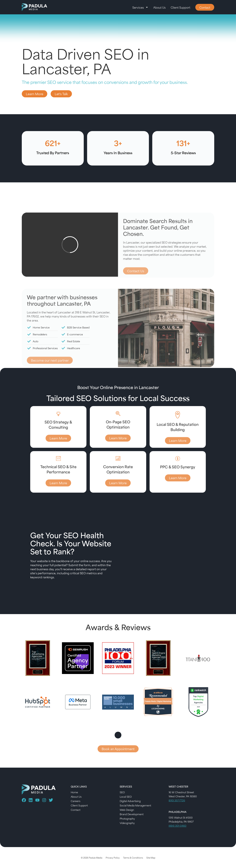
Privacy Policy (113, 858)
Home (74, 792)
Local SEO (126, 797)
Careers (76, 801)
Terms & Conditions (133, 858)
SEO (122, 792)
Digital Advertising (130, 801)
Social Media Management (135, 805)
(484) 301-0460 (178, 826)
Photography (127, 818)
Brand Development (132, 814)
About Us (159, 7)
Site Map (151, 858)
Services (140, 7)
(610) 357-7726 (177, 800)
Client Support (180, 7)
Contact (76, 810)
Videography (127, 823)
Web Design (127, 810)
